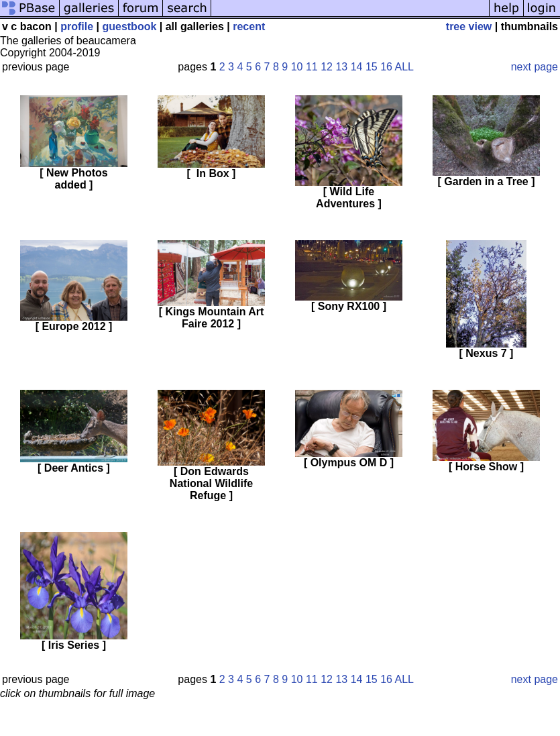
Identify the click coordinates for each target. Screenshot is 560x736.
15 (372, 67)
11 (312, 67)
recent (249, 27)
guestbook (129, 27)
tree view (469, 27)
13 (341, 67)
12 (327, 67)
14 (357, 67)
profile (77, 27)
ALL (404, 67)
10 (297, 67)
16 (386, 67)
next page (535, 67)
